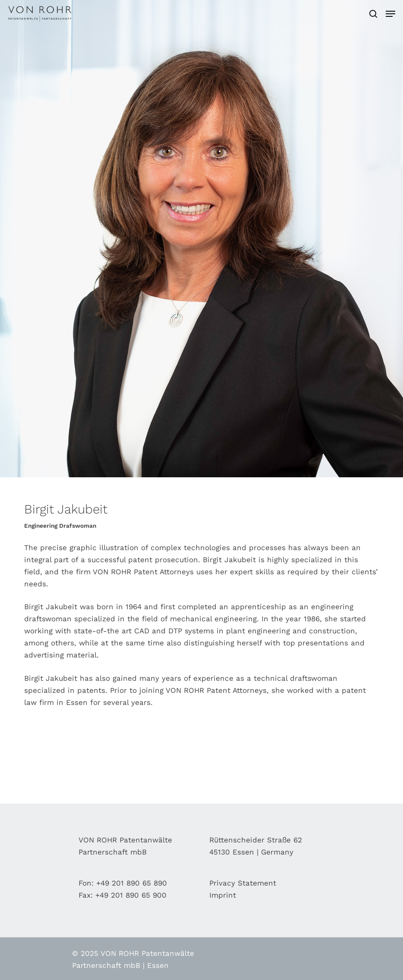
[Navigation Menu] (390, 14)
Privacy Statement (243, 883)
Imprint (223, 895)
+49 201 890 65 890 (132, 883)
